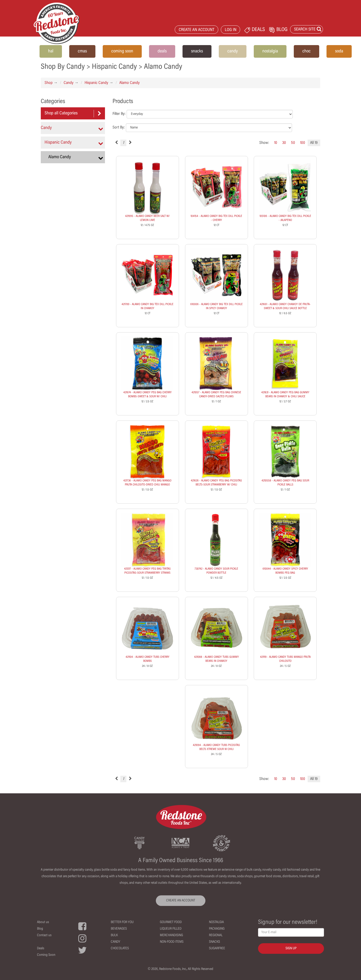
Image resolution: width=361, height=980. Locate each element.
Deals (41, 949)
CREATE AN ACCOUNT (197, 30)
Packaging (217, 929)
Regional (216, 935)
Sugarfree (217, 949)
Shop (49, 83)
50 (293, 143)
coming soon (122, 51)
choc (306, 51)
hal (51, 51)
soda (339, 51)
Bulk (114, 935)
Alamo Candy (130, 83)
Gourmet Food (171, 922)
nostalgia (270, 51)
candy (233, 51)
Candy (69, 83)
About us (43, 922)
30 (284, 143)
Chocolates (120, 949)
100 (303, 143)
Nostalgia (216, 922)
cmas (82, 51)
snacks (197, 51)
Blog (40, 929)
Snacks (214, 942)
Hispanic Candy (96, 83)
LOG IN (231, 30)
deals (162, 51)
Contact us (44, 935)
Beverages (119, 929)
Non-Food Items (172, 942)
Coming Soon (46, 955)
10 (276, 143)
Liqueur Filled (171, 929)
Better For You (122, 922)
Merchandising (171, 935)
